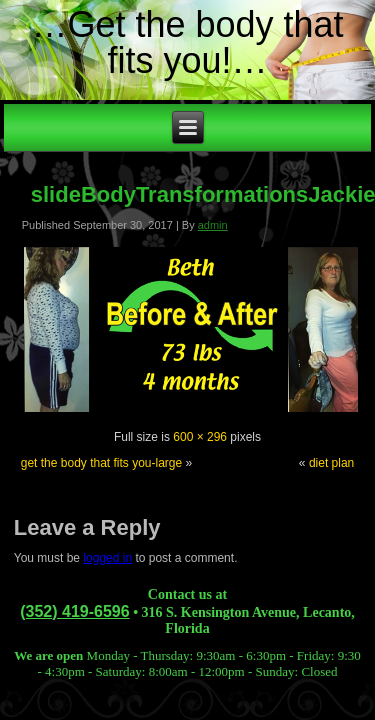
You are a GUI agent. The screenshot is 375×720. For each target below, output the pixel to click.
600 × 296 (200, 437)
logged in (107, 558)
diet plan (331, 463)
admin (213, 225)
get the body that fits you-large (101, 463)
